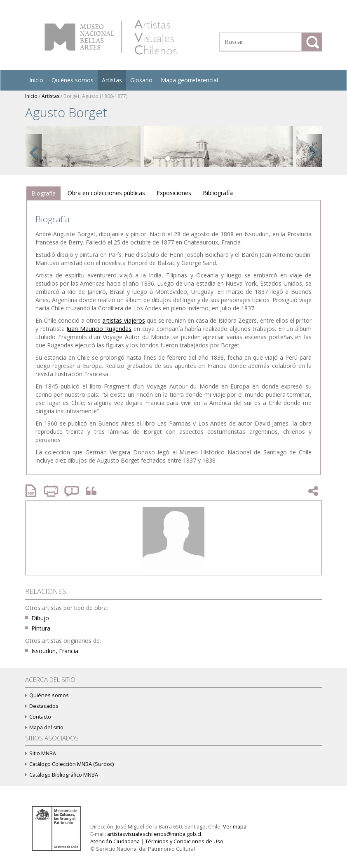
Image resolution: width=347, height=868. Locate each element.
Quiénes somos (73, 80)
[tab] (43, 193)
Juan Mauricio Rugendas (99, 329)
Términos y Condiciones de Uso (184, 841)
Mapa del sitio (44, 727)
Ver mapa (235, 827)
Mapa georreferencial (189, 80)
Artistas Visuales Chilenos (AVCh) (111, 37)
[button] (33, 151)
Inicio (36, 80)
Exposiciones (174, 193)
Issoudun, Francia (55, 651)
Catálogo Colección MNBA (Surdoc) (69, 764)
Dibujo (40, 618)
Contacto (38, 717)
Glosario (141, 80)
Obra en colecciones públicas (106, 193)
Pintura (41, 628)
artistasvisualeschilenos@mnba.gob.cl (154, 834)
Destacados (42, 706)
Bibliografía (218, 193)
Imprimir (52, 491)
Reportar (72, 491)
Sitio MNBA (41, 753)
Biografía (43, 193)
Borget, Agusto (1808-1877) (95, 96)
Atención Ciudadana (115, 841)
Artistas (112, 80)
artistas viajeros (123, 320)
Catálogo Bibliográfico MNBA (62, 775)
